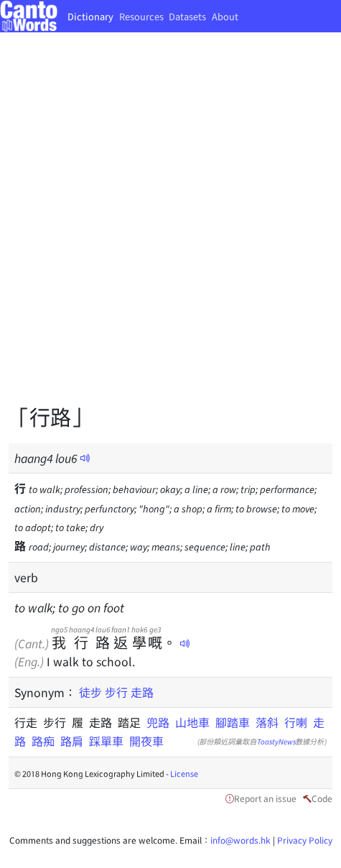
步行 (116, 692)
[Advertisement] (170, 228)
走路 (142, 692)
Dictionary (90, 16)
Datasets (187, 16)
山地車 (192, 722)
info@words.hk (240, 840)
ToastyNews (276, 741)
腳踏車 (233, 722)
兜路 (158, 722)
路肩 (72, 741)
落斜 (267, 722)
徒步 (90, 692)
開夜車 (146, 741)
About (225, 16)
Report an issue (265, 798)
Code (322, 798)
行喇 (296, 722)
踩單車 (106, 741)
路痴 (43, 741)
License (184, 773)
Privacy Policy (305, 840)
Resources (141, 16)
